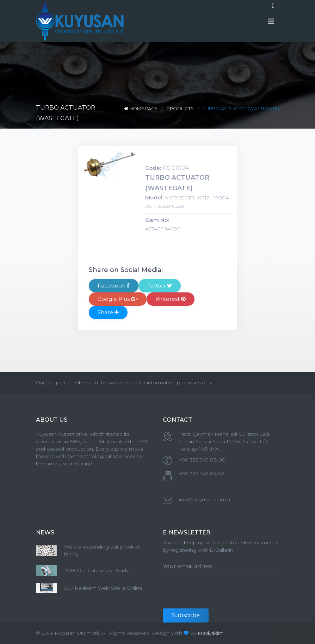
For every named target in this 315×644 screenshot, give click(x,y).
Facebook (114, 286)
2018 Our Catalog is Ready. (97, 570)
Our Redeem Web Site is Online (103, 588)
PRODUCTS (180, 109)
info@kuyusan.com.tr (205, 500)
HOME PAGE (141, 109)
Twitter (160, 286)
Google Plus (118, 299)
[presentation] (216, 595)
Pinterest (171, 299)
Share (108, 312)
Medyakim (211, 633)
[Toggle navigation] (273, 5)
